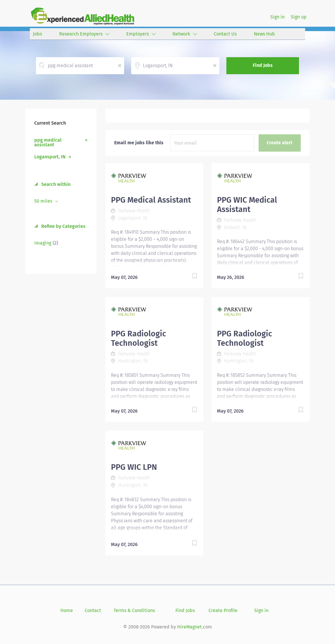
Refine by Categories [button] (63, 226)
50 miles (44, 201)
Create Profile (223, 610)
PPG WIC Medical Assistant (247, 205)
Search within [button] (55, 184)
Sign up (299, 17)
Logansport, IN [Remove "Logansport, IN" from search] (50, 157)
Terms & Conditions (134, 610)
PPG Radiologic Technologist (139, 338)
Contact (93, 610)
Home (67, 610)
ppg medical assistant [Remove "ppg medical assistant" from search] (48, 142)
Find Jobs (263, 65)
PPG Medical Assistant (151, 200)
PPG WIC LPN (134, 467)
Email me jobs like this (139, 143)
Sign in (277, 17)
